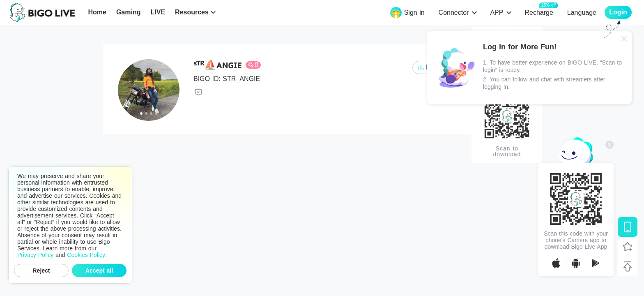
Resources (192, 12)
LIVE (158, 12)
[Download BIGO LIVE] (628, 227)
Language (582, 13)
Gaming (129, 12)
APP (497, 13)
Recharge (539, 12)
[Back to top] (628, 266)
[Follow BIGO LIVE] (628, 247)
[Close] (624, 39)
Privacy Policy (35, 255)
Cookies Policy (86, 255)
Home (97, 12)
